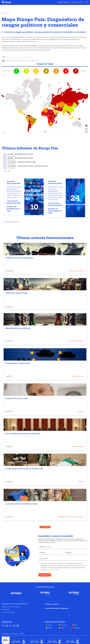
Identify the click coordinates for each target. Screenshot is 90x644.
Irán (82, 271)
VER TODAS (45, 527)
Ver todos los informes (11, 222)
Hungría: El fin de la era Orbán (17, 398)
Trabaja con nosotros (52, 604)
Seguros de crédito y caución (11, 607)
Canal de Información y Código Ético (57, 608)
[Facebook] (11, 626)
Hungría (81, 411)
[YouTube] (14, 626)
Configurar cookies (18, 634)
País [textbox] (4, 57)
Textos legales (6, 634)
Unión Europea (78, 376)
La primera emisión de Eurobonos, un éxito (21, 504)
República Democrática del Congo (71, 517)
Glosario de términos (8, 612)
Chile (76, 625)
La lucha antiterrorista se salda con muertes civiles (24, 469)
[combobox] (17, 57)
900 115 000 (65, 2)
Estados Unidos (74, 271)
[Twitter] (4, 626)
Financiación (6, 609)
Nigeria (81, 482)
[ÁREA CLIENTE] (87, 2)
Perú (63, 628)
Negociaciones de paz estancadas (18, 328)
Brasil (50, 625)
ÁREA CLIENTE (79, 2)
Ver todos (7, 171)
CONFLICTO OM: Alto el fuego (16, 293)
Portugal (77, 628)
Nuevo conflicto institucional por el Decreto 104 (23, 434)
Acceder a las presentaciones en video (13, 209)
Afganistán (72, 341)
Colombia (64, 625)
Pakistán (81, 341)
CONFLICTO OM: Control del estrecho (19, 258)
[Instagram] (18, 626)
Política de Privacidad (52, 570)
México (50, 628)
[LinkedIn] (7, 626)
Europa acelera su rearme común (18, 363)
